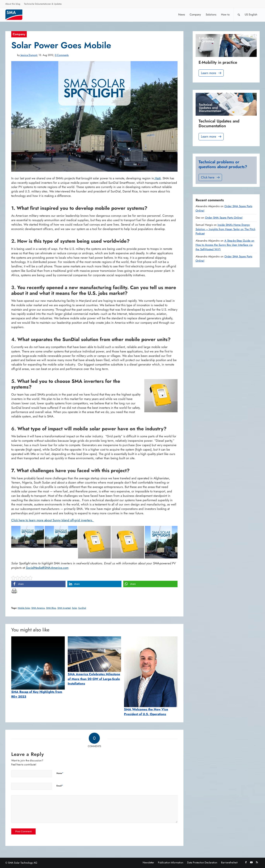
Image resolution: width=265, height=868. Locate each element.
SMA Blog (51, 608)
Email (60, 786)
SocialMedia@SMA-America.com (47, 568)
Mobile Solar (24, 608)
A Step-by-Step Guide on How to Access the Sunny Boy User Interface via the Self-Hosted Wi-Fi (225, 245)
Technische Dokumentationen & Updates (43, 4)
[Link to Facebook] (246, 862)
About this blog (13, 4)
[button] (38, 584)
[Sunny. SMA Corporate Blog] (16, 15)
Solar (74, 608)
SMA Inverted (64, 608)
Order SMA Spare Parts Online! (224, 218)
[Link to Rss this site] (257, 862)
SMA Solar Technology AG (23, 863)
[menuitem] (13, 4)
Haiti (157, 178)
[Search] (239, 15)
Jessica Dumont (29, 55)
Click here (211, 177)
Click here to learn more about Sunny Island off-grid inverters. (53, 520)
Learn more (211, 73)
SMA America (38, 608)
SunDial (82, 608)
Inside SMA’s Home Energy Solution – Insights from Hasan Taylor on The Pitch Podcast (226, 229)
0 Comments (62, 55)
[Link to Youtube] (251, 862)
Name (60, 773)
